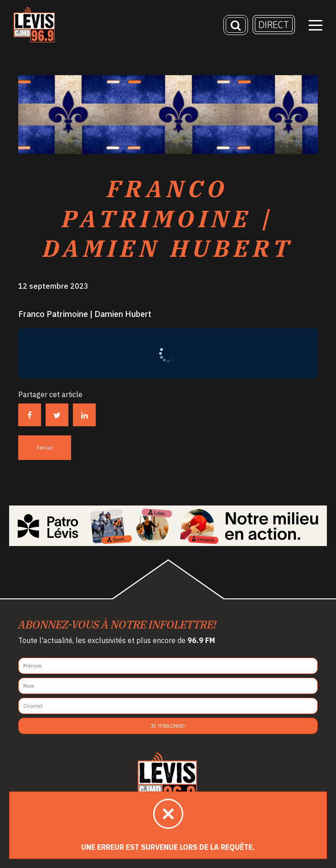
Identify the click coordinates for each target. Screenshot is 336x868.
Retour (45, 448)
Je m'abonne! (168, 726)
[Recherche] (236, 25)
